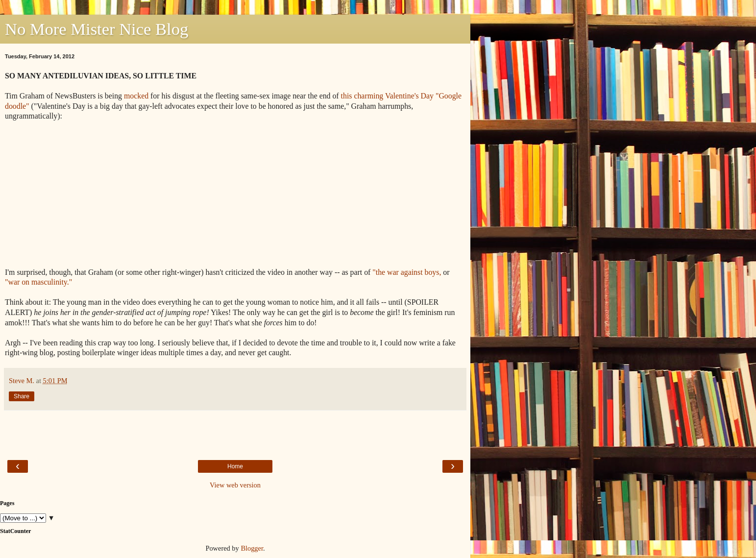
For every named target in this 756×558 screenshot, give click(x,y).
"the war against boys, (407, 272)
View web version (235, 485)
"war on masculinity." (38, 282)
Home (235, 466)
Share (22, 396)
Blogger (252, 548)
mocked (136, 96)
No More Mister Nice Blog (97, 29)
